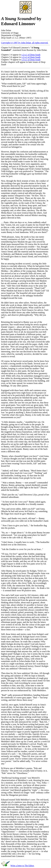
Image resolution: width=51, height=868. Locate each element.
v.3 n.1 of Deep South (31, 60)
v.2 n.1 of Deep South (31, 55)
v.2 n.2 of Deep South (31, 57)
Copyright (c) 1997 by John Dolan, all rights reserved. (25, 43)
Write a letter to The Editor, (22, 866)
